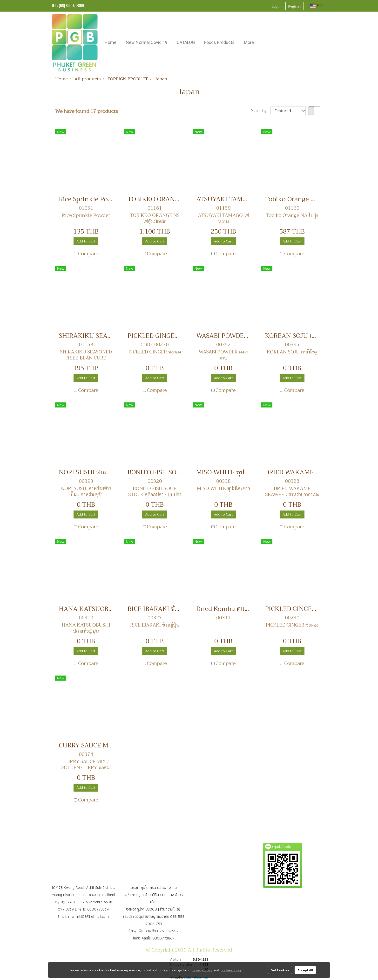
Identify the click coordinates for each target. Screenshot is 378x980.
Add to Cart (86, 241)
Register (295, 6)
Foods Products (219, 42)
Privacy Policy (202, 970)
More (249, 42)
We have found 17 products (87, 111)
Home (111, 42)
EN (316, 6)
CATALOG (186, 42)
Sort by (261, 111)
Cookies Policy (231, 970)
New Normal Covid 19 (147, 42)
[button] (263, 43)
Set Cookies (280, 970)
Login (276, 6)
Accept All (305, 970)
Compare (88, 254)
